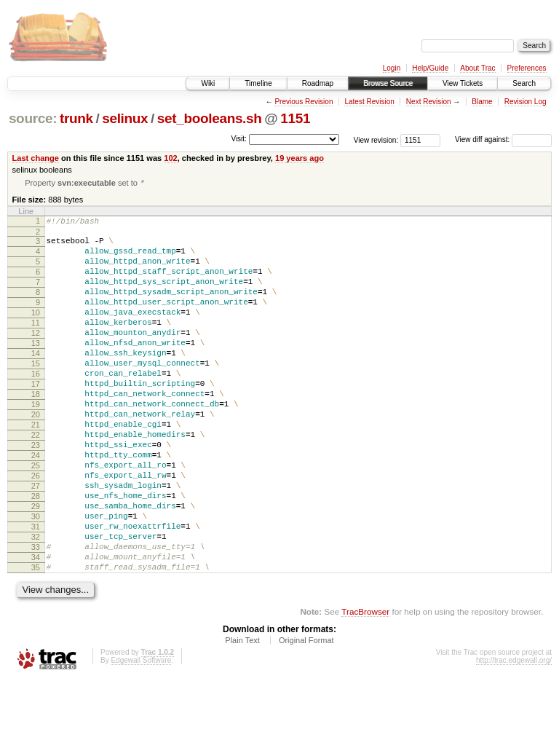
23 (36, 492)
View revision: (376, 139)
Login (392, 68)
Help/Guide (430, 68)
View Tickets (463, 83)
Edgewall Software (141, 736)
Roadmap (318, 83)
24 (36, 505)
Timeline (258, 83)
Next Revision (429, 102)
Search (524, 83)
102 (170, 158)
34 (36, 629)
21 (36, 468)
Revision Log (526, 102)
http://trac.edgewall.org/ (514, 736)
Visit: (239, 139)
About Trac (477, 68)
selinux (125, 118)
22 (36, 480)
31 (36, 591)
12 (36, 356)
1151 (295, 118)
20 (36, 455)
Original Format (306, 716)
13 (36, 369)
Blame (482, 102)
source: (33, 118)
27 (36, 542)
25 (36, 517)
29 (36, 567)
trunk (76, 118)
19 (36, 443)
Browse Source (388, 83)
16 (36, 406)
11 (36, 344)
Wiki (208, 83)
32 (36, 604)
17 (36, 418)
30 (36, 579)
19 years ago (300, 158)
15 (36, 393)
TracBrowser (365, 687)
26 (36, 529)
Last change (36, 158)
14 (36, 381)
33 (36, 616)
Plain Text (242, 716)
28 (36, 554)
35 (36, 641)
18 (36, 430)
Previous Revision (304, 102)
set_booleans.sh (210, 118)
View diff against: (503, 139)
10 (36, 331)
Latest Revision (369, 102)
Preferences (527, 68)
